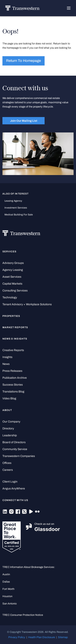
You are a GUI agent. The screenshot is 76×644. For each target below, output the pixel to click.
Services (9, 252)
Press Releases (12, 371)
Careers (8, 470)
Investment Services (16, 208)
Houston (7, 596)
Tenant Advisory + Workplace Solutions (27, 304)
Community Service (15, 449)
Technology (10, 297)
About (7, 410)
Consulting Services (15, 291)
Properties (11, 316)
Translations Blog (13, 392)
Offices (7, 463)
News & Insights (15, 339)
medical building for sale (19, 215)
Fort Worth (8, 589)
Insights (7, 357)
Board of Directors (14, 442)
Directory (8, 428)
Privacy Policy (17, 637)
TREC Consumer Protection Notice (23, 615)
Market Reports (15, 327)
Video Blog (9, 398)
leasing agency (13, 201)
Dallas (6, 582)
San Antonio (10, 604)
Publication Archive (15, 378)
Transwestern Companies (19, 456)
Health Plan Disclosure (42, 637)
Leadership (10, 435)
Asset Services (12, 277)
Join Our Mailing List (24, 121)
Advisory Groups (13, 263)
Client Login (10, 482)
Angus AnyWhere (14, 489)
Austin (6, 574)
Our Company (11, 422)
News (6, 364)
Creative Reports (13, 350)
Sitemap (63, 637)
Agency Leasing (13, 270)
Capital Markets (12, 284)
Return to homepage (24, 61)
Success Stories (13, 385)
